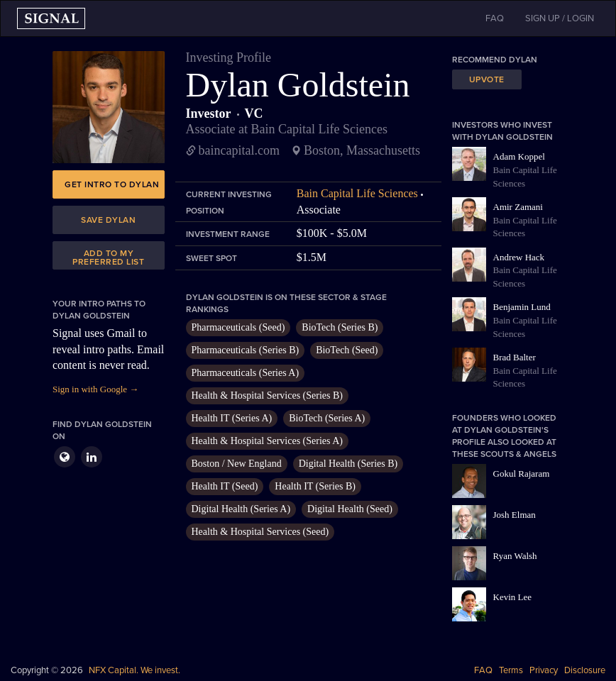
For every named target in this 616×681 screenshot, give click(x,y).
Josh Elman (515, 515)
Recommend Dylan (495, 60)
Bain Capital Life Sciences (357, 193)
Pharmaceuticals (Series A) (246, 373)
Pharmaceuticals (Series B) (246, 350)
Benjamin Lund (522, 307)
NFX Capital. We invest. (134, 670)
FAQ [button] (495, 18)
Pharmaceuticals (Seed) (238, 327)
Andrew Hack (519, 257)
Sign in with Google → (95, 389)
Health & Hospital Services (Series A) (267, 441)
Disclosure (585, 670)
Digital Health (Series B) (348, 464)
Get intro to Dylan (112, 184)
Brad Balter (515, 357)
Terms (511, 670)
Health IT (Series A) (232, 418)
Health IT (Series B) (315, 486)
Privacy (544, 670)
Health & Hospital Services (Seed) (260, 532)
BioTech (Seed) (347, 350)
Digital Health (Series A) (241, 509)
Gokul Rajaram (522, 474)
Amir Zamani (518, 207)
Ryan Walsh (515, 556)
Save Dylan (108, 220)
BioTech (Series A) (327, 418)
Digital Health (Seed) (350, 509)
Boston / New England (237, 464)
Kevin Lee (513, 597)
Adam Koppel (519, 156)
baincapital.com (239, 150)
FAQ (483, 670)
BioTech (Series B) (340, 327)
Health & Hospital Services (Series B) (267, 395)
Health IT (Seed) (225, 486)
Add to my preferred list (108, 258)
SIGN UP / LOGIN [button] (560, 18)
